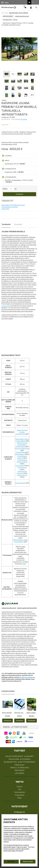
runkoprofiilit (6, 306)
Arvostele (24, 119)
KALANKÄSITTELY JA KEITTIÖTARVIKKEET (20, 762)
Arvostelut (18, 224)
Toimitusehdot (20, 792)
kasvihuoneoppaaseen (27, 677)
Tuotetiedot (6, 224)
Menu (5, 3)
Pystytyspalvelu (20, 483)
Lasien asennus (22, 475)
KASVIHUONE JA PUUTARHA (19, 759)
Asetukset (11, 862)
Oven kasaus (20, 466)
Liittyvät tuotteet (8, 691)
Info (20, 789)
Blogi (19, 798)
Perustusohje (20, 452)
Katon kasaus (20, 454)
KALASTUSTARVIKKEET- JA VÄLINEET (20, 756)
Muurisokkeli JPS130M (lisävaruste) (13, 205)
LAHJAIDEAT (19, 773)
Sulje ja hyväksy (28, 862)
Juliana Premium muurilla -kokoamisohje (22, 432)
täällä (24, 564)
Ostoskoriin (19, 194)
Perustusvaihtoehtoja (22, 449)
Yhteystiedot (19, 795)
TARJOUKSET (19, 770)
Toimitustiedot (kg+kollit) (10, 207)
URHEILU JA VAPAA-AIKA (19, 768)
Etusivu (20, 787)
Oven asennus (22, 467)
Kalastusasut (20, 765)
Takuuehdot (5, 209)
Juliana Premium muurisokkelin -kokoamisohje (22, 445)
